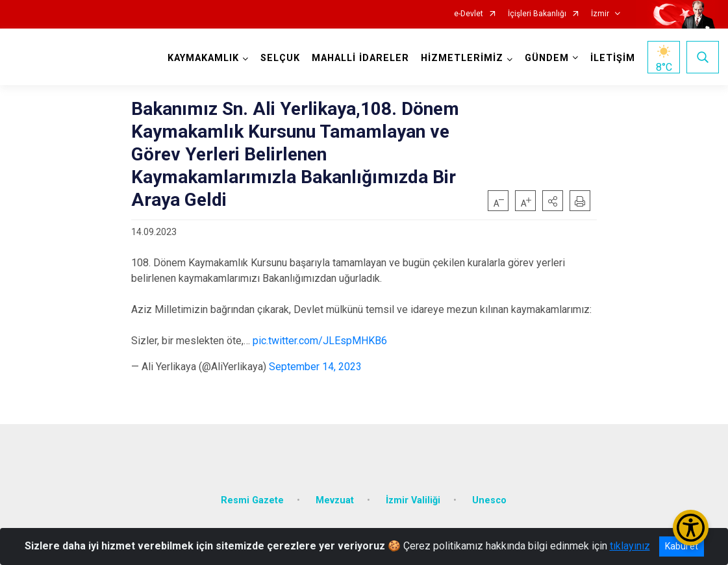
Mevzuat (335, 497)
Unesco (489, 497)
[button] (553, 201)
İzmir (600, 14)
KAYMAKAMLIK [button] (203, 58)
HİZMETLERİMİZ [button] (461, 58)
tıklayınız (630, 546)
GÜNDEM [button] (546, 58)
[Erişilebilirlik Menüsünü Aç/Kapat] (691, 528)
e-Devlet (469, 14)
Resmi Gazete (252, 497)
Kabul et (682, 546)
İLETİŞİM (612, 58)
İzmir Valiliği (413, 497)
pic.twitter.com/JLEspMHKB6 (320, 341)
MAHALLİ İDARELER (360, 58)
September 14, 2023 (315, 367)
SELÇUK (280, 58)
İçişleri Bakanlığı (537, 14)
